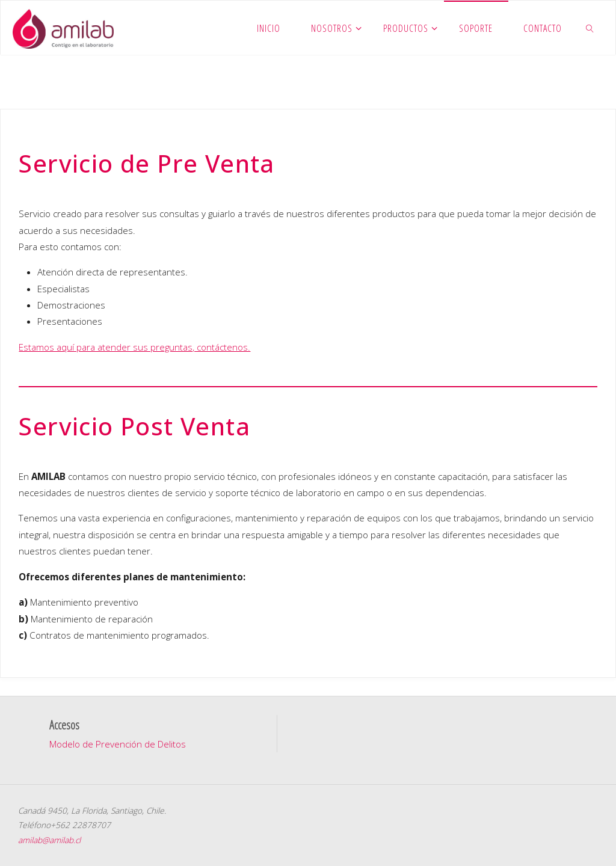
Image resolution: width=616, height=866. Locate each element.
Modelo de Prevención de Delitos (118, 744)
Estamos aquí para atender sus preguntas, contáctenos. (134, 347)
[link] (590, 28)
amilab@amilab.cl (49, 840)
